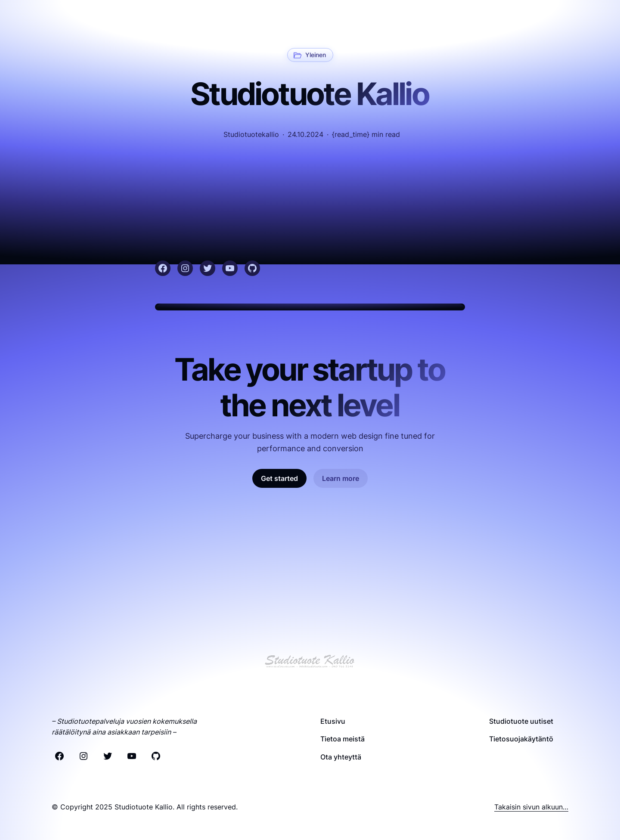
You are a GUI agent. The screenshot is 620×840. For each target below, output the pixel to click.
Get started (279, 478)
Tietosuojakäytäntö (521, 739)
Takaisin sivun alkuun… (531, 807)
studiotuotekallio (251, 134)
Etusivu (333, 721)
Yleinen (316, 54)
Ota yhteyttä (341, 757)
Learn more (341, 478)
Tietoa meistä (343, 739)
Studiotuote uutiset (521, 721)
